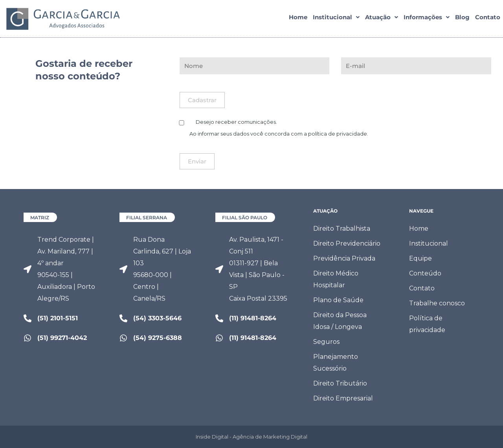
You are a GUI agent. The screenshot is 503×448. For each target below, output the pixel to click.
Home (298, 19)
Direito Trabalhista (342, 229)
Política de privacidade (427, 324)
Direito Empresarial (343, 398)
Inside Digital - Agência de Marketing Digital (251, 437)
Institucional (336, 19)
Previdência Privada (344, 258)
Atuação (382, 19)
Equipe (420, 258)
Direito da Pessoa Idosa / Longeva (340, 321)
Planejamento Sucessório (336, 363)
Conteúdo (425, 273)
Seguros (326, 342)
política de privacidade (338, 134)
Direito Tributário (340, 383)
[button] (336, 19)
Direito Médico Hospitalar (336, 279)
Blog (462, 19)
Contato (488, 19)
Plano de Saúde (338, 300)
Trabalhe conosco (437, 303)
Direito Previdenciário (347, 243)
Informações (427, 19)
